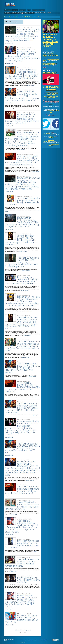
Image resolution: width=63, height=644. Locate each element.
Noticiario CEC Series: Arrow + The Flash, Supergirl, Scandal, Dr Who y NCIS (21, 619)
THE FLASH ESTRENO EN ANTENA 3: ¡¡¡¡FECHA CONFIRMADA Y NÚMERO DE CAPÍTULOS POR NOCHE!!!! (22, 368)
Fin (30, 630)
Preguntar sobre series (40, 13)
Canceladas (31, 13)
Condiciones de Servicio (32, 640)
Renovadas (24, 13)
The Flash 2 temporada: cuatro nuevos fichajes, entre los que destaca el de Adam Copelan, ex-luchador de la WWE (22, 346)
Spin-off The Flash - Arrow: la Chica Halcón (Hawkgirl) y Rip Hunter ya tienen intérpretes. (22, 506)
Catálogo (49, 13)
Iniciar (17, 630)
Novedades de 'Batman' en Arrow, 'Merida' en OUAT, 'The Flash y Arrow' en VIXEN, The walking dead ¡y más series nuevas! (22, 222)
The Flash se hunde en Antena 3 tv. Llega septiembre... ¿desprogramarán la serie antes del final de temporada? (22, 262)
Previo (20, 630)
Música (35, 10)
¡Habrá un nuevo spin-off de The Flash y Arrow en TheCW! (29, 580)
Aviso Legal (23, 640)
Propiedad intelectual (43, 640)
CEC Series (7, 13)
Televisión (22, 10)
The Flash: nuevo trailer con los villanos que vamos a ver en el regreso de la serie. (22, 563)
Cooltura (41, 10)
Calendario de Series (16, 13)
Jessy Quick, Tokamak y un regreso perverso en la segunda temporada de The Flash (22, 201)
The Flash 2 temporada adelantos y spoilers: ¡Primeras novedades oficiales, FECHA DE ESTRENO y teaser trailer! (22, 408)
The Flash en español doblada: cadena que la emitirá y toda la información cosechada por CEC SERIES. (22, 448)
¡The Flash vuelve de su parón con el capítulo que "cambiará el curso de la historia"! (22, 544)
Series (15, 10)
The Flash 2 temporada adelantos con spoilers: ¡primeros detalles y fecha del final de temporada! (22, 490)
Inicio (6, 17)
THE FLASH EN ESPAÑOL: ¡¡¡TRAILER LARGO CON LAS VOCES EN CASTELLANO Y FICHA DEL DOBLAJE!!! (22, 387)
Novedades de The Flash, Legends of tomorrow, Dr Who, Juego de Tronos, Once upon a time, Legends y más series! (22, 119)
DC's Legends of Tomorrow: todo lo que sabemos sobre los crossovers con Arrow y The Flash (22, 280)
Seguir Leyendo (10, 43)
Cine (29, 10)
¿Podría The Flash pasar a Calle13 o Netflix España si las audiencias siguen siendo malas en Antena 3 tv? (21, 240)
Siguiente (27, 630)
